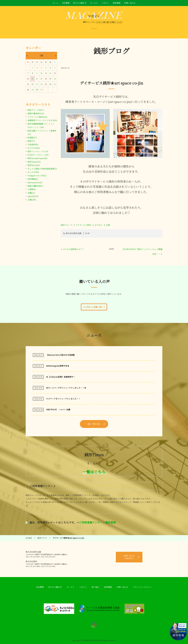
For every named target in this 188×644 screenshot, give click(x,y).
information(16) (35, 182)
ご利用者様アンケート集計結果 (97, 522)
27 (55, 84)
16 (37, 79)
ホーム (55, 3)
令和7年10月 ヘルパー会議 (58, 410)
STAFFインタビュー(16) (38, 155)
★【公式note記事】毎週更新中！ (61, 377)
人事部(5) (32, 189)
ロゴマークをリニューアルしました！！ (63, 399)
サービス (94, 3)
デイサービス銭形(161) (37, 117)
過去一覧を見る (94, 424)
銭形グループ (66, 225)
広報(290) (32, 200)
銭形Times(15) (34, 162)
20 (55, 79)
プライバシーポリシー (142, 587)
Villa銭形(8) (33, 145)
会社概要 (66, 3)
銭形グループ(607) (36, 110)
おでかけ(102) (34, 148)
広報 (108, 225)
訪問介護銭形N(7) (35, 186)
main (112, 249)
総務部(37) (32, 138)
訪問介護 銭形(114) (36, 113)
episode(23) (33, 196)
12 (50, 73)
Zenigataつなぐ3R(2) (37, 176)
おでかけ (98, 225)
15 (32, 79)
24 (41, 84)
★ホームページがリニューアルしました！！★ (66, 388)
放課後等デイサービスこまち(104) (42, 120)
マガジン (105, 3)
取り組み (95, 587)
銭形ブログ (42, 538)
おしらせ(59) (33, 172)
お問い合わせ (130, 3)
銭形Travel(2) (34, 165)
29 (32, 90)
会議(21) (31, 193)
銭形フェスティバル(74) (38, 151)
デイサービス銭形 (83, 225)
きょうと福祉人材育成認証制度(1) (42, 169)
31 (41, 90)
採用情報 (117, 3)
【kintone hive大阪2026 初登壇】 (61, 355)
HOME (29, 538)
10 (41, 73)
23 (37, 84)
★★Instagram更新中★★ (58, 366)
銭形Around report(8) (37, 158)
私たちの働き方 (80, 3)
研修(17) (31, 141)
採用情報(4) (33, 179)
